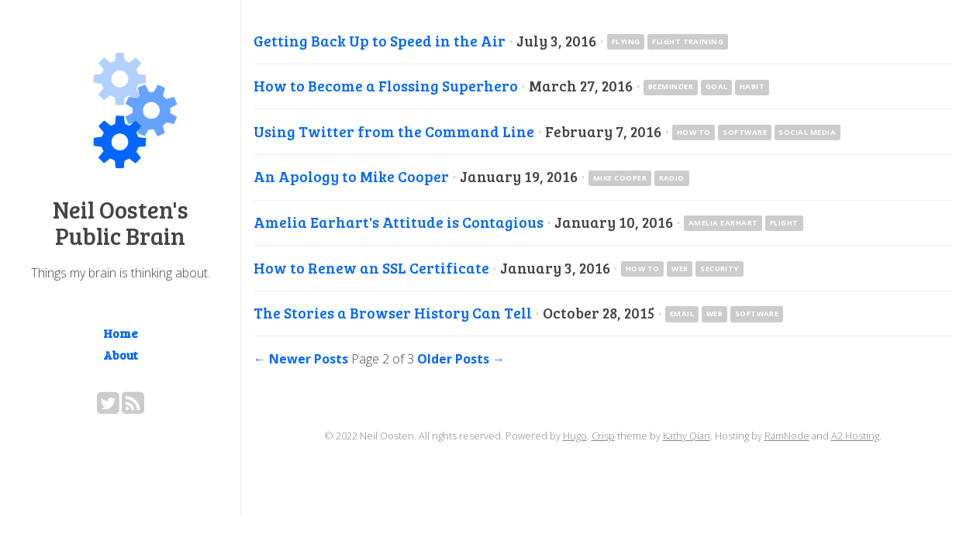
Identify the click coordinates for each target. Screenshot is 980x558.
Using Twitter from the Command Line (394, 131)
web (680, 269)
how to (694, 132)
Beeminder (671, 86)
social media (807, 132)
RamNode (787, 436)
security (719, 269)
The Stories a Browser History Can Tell (393, 312)
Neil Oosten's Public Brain (121, 222)
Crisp (603, 436)
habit (752, 86)
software (745, 132)
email (682, 313)
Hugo (575, 436)
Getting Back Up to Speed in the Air (380, 40)
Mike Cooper (620, 178)
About (121, 355)
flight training (688, 41)
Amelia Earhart (723, 223)
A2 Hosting (855, 436)
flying (626, 41)
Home (121, 333)
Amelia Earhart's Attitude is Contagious (399, 222)
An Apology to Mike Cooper (351, 176)
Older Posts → (461, 359)
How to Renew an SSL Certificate (371, 267)
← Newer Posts (301, 359)
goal (717, 86)
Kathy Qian (687, 436)
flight (784, 223)
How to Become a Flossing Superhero (386, 85)
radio (672, 178)
